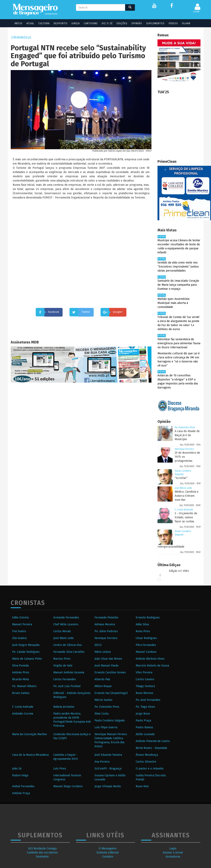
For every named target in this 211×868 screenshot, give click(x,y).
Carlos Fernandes (65, 679)
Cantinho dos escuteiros (42, 853)
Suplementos (154, 23)
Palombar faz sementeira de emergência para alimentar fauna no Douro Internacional (179, 343)
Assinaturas (173, 857)
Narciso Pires (62, 659)
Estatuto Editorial (108, 853)
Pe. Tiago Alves (145, 707)
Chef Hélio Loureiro (66, 624)
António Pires (21, 672)
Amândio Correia (23, 714)
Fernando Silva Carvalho (69, 652)
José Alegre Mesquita (26, 645)
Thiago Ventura (145, 686)
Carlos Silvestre (146, 762)
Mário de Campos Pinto (27, 659)
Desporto (59, 23)
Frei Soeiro (19, 631)
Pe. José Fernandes (148, 700)
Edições (120, 23)
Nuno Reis (142, 786)
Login (173, 849)
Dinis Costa (101, 714)
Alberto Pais (102, 679)
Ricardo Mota (20, 679)
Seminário (42, 857)
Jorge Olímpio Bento (108, 786)
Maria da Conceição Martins (29, 734)
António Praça (21, 793)
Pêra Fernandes (146, 645)
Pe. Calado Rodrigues (26, 652)
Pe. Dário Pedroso (106, 631)
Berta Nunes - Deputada (151, 748)
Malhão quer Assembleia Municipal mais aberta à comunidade (173, 303)
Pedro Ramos (144, 727)
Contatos (108, 857)
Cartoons (89, 23)
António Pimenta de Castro (153, 741)
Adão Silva (142, 624)
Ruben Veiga (20, 775)
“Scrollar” (181, 478)
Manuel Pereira (22, 624)
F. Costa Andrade (184, 510)
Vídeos (171, 23)
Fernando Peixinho (106, 618)
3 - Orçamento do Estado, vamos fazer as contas (186, 517)
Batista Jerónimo (64, 707)
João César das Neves (108, 659)
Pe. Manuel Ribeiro (24, 686)
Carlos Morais (62, 631)
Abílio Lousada (145, 734)
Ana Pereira (102, 762)
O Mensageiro (108, 849)
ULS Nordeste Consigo (42, 849)
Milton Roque (103, 686)
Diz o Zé (105, 23)
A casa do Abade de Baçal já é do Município (187, 435)
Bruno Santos (21, 693)
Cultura (42, 23)
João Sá (17, 769)
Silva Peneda (20, 666)
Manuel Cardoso (146, 652)
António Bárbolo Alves (150, 659)
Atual (29, 23)
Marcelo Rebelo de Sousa (152, 666)
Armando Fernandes (66, 618)
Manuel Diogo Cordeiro (68, 786)
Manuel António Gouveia (69, 672)
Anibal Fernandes (23, 786)
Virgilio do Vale (63, 666)
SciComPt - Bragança (108, 769)
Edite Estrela (20, 618)
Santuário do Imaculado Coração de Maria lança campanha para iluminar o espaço (178, 285)
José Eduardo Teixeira (108, 755)
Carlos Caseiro (145, 679)
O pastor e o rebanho (150, 769)
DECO (98, 645)
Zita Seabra (19, 638)
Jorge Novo (143, 714)
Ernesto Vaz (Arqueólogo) (111, 693)
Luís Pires (60, 769)
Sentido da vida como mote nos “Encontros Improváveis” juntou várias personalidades (178, 267)
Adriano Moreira (105, 624)
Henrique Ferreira (184, 449)
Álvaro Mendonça (147, 755)
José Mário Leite (183, 488)
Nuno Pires (143, 631)
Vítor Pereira (144, 672)
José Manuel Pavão (107, 666)
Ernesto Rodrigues (148, 618)
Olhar (184, 23)
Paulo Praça (143, 721)
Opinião (135, 23)
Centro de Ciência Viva (67, 645)
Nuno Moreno (144, 693)
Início (17, 23)
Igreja (74, 23)
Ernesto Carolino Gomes (110, 672)
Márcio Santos (103, 700)
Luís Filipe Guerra (106, 727)
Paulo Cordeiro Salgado (110, 721)
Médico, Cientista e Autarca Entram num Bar (187, 496)
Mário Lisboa (103, 652)
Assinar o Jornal (173, 853)
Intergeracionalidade (171, 547)
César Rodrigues (146, 638)
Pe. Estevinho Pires (185, 427)
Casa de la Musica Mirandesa (30, 755)
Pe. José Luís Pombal (67, 686)
